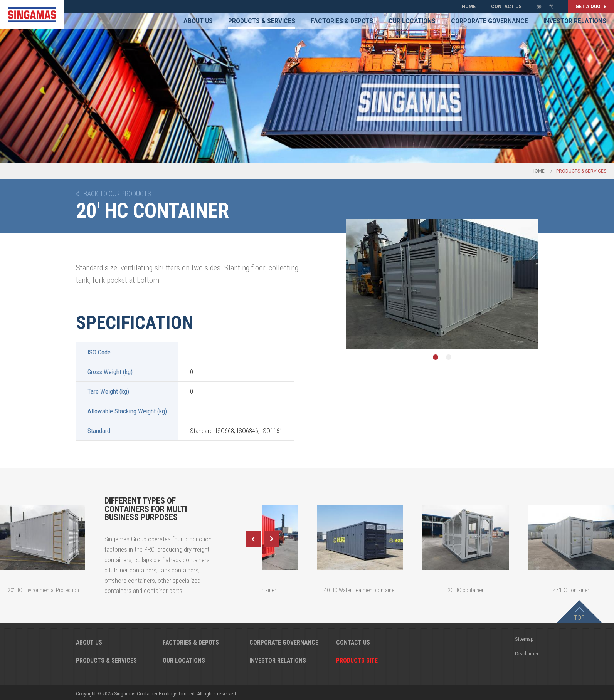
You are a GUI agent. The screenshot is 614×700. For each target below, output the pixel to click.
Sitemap (524, 639)
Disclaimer (527, 654)
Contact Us (506, 7)
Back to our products (117, 194)
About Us (198, 21)
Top (579, 618)
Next (272, 539)
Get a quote (591, 7)
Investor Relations (575, 21)
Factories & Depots (342, 21)
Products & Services (262, 21)
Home (469, 7)
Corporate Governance (490, 21)
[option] (442, 284)
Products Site (357, 661)
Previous (253, 539)
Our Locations (412, 21)
